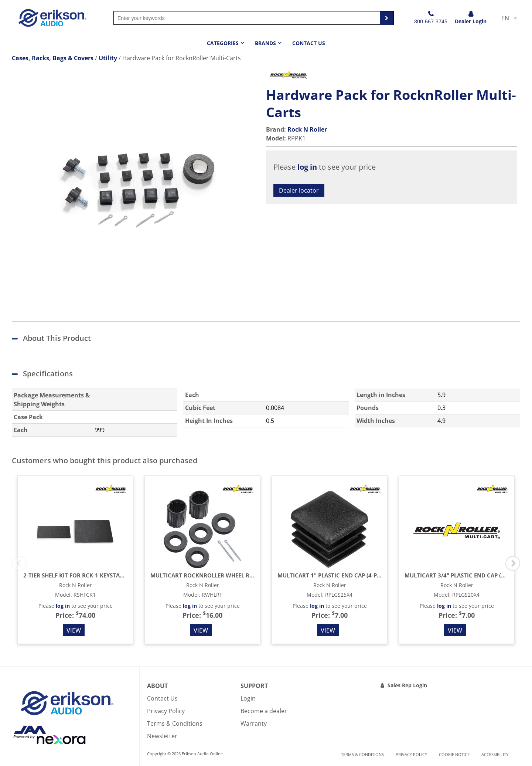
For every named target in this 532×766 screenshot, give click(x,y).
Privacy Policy (166, 711)
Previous (19, 563)
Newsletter (162, 736)
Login (248, 698)
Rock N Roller (307, 129)
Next (513, 563)
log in (307, 167)
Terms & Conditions (175, 723)
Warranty (254, 723)
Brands (265, 43)
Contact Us (309, 43)
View (74, 630)
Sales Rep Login (407, 685)
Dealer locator (299, 190)
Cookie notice (454, 754)
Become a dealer (264, 711)
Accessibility (495, 754)
